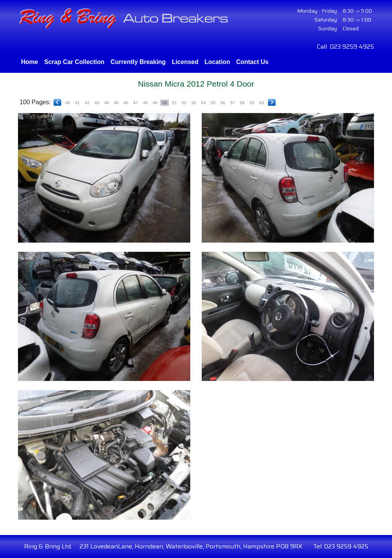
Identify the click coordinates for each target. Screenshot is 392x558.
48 (145, 103)
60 (261, 103)
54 (203, 103)
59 (252, 103)
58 (242, 103)
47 (136, 103)
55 (213, 103)
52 (184, 103)
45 (116, 103)
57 (232, 103)
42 (87, 103)
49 (155, 103)
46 (126, 103)
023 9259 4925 (352, 47)
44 (106, 103)
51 (174, 103)
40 (68, 103)
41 (77, 103)
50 (165, 103)
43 (97, 103)
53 (194, 103)
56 (223, 103)
